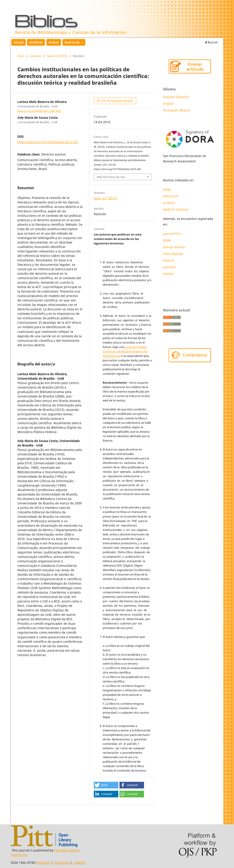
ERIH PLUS (171, 196)
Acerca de (73, 42)
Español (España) (176, 97)
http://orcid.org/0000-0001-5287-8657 (39, 111)
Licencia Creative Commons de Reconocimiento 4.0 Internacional (125, 351)
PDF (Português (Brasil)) (117, 101)
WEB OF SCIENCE (176, 210)
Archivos (36, 42)
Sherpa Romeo (174, 247)
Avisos (54, 42)
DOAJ (167, 189)
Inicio (21, 56)
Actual (19, 42)
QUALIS (169, 260)
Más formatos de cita (111, 177)
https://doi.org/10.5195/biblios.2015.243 (48, 142)
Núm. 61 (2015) (57, 56)
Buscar (212, 42)
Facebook (43, 863)
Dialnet (168, 274)
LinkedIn (79, 863)
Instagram (62, 863)
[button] (106, 785)
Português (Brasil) (177, 110)
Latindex (170, 267)
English (169, 103)
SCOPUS (169, 203)
